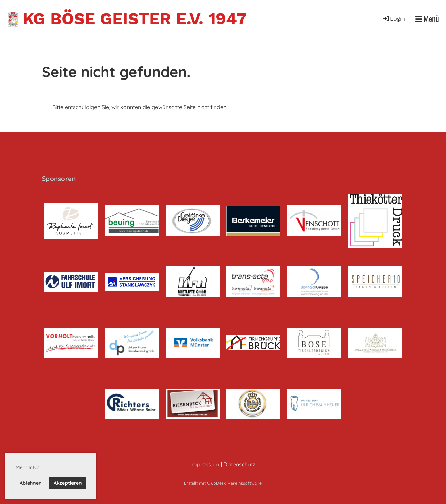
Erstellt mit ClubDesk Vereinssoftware (223, 483)
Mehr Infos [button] (28, 467)
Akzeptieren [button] (68, 483)
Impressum (205, 464)
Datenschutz (239, 464)
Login (394, 19)
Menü (427, 19)
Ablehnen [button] (31, 483)
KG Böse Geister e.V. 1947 (134, 19)
